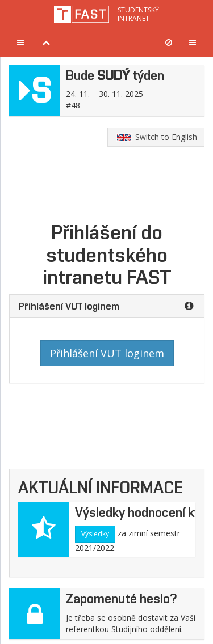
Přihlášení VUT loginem (107, 353)
